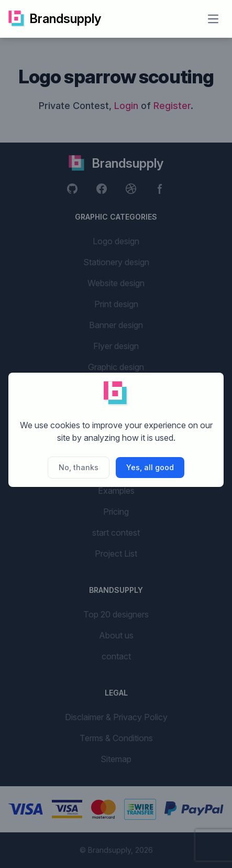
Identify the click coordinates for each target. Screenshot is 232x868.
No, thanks (79, 467)
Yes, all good (150, 467)
